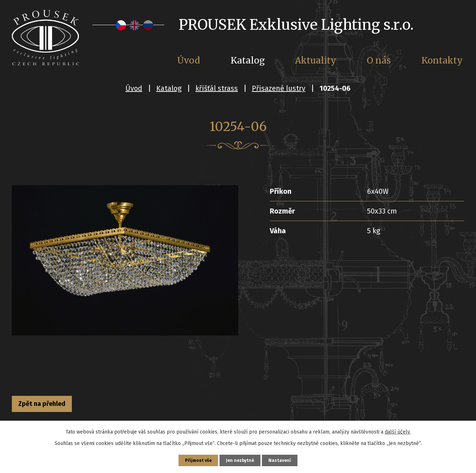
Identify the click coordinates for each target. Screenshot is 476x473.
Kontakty (442, 60)
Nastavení (284, 459)
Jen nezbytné (241, 459)
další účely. (398, 429)
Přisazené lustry (279, 88)
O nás (379, 60)
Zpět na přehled (52, 406)
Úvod (134, 88)
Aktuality (316, 60)
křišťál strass (217, 88)
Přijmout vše (195, 459)
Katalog (169, 88)
